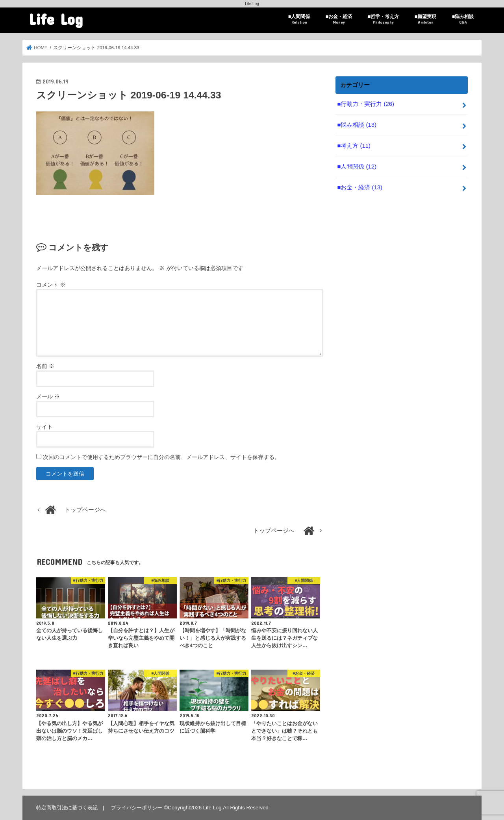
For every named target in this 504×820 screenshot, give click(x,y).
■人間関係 (299, 19)
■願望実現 (425, 19)
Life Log (56, 19)
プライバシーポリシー (137, 808)
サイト (44, 427)
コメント (51, 285)
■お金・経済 (339, 19)
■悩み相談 (463, 19)
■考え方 (354, 146)
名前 (45, 366)
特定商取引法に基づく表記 (67, 808)
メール (48, 396)
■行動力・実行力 (365, 104)
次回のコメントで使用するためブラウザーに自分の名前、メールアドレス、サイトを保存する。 (161, 457)
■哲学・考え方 (383, 19)
